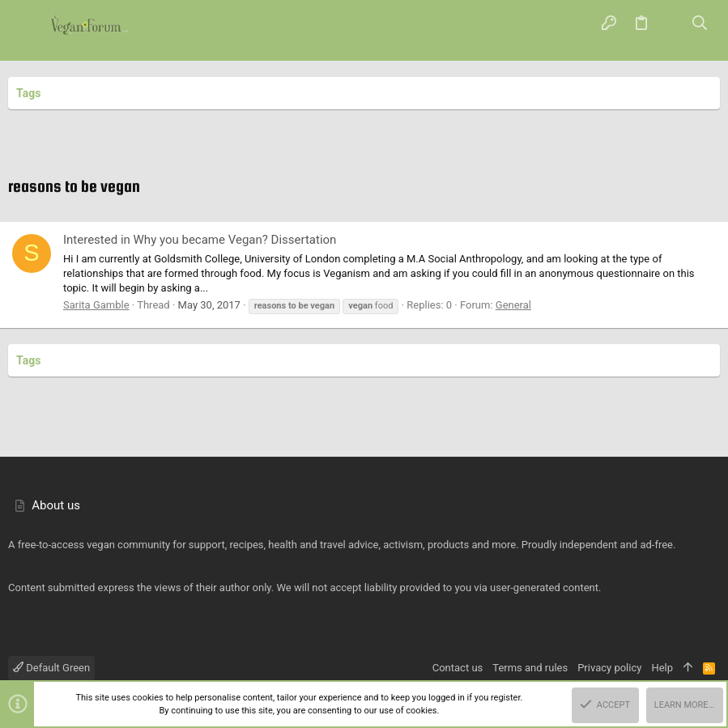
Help (662, 668)
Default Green (51, 668)
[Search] (700, 24)
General (513, 305)
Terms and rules (530, 668)
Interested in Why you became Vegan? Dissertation (200, 240)
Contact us (458, 668)
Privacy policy (609, 668)
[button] (28, 24)
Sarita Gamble (96, 305)
